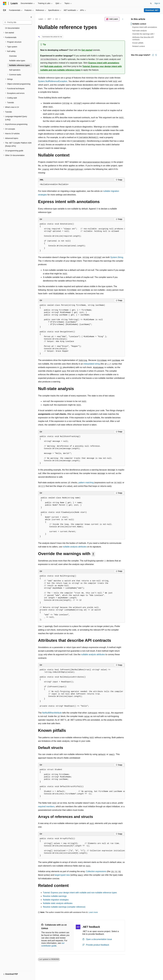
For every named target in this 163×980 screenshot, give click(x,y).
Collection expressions (96, 871)
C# (57, 19)
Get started (87, 50)
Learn (41, 19)
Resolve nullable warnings (55, 896)
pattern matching (86, 483)
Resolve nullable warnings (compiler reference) (64, 907)
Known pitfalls (138, 43)
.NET (49, 19)
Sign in (157, 3)
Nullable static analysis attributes (58, 903)
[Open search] (151, 3)
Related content (139, 46)
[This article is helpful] (153, 55)
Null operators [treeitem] (15, 70)
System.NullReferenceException (53, 81)
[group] (81, 237)
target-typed (62, 875)
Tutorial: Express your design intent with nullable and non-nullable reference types (80, 893)
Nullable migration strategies (56, 900)
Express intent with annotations (104, 63)
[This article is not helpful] (156, 55)
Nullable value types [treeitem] (17, 61)
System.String (117, 257)
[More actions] (123, 19)
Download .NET (152, 10)
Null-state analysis (53, 66)
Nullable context (139, 24)
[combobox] (17, 22)
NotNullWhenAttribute (52, 713)
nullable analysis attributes (75, 547)
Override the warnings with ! (143, 34)
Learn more (93, 912)
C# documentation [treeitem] (12, 28)
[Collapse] (31, 17)
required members (46, 806)
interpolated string (92, 364)
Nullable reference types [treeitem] (19, 65)
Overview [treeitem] (13, 56)
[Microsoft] (5, 3)
